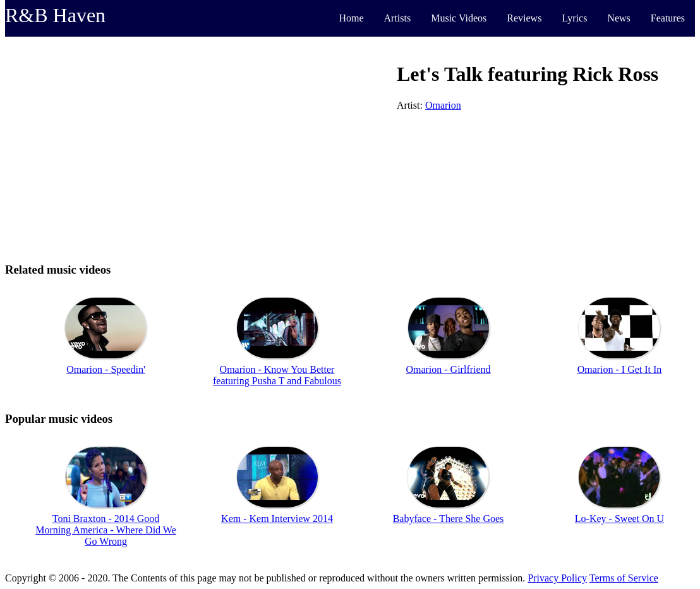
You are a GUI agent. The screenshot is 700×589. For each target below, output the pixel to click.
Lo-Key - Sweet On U (619, 519)
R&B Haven (55, 15)
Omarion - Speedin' (106, 369)
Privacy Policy (557, 578)
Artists (398, 18)
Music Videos (459, 18)
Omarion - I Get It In (620, 369)
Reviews (524, 18)
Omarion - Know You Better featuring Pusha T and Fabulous (277, 375)
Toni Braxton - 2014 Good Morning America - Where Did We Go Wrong (106, 530)
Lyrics (574, 18)
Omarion (443, 105)
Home (351, 18)
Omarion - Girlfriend (448, 369)
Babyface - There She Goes (449, 519)
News (619, 18)
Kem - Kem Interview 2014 (277, 519)
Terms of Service (624, 578)
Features (668, 18)
